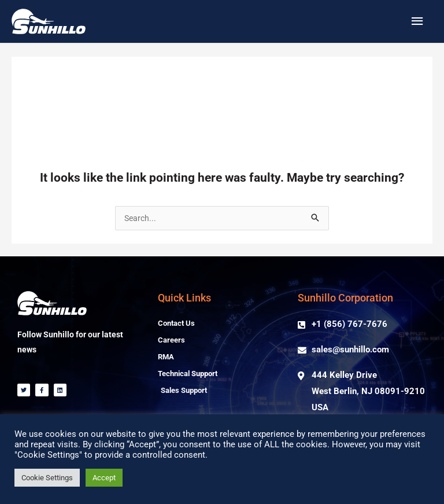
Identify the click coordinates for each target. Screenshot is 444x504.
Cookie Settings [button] (47, 478)
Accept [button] (104, 478)
